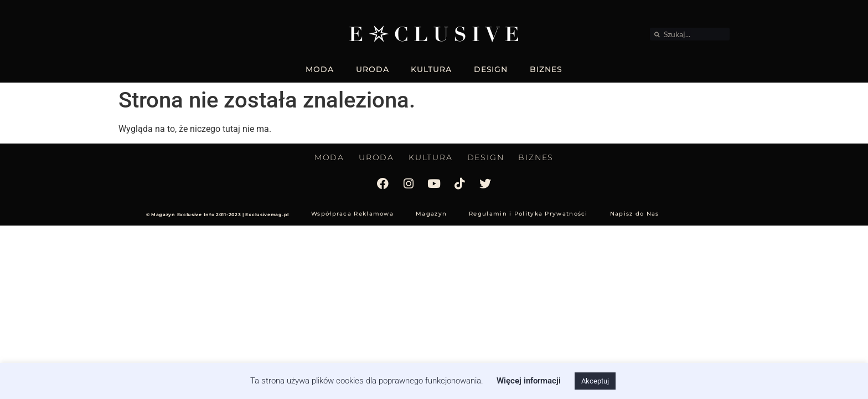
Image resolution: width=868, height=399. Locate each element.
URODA (373, 69)
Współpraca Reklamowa (352, 214)
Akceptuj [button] (595, 381)
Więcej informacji (529, 381)
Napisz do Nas (635, 214)
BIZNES (546, 69)
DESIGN (491, 69)
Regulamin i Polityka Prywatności (528, 214)
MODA (320, 69)
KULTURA (431, 69)
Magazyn (431, 214)
